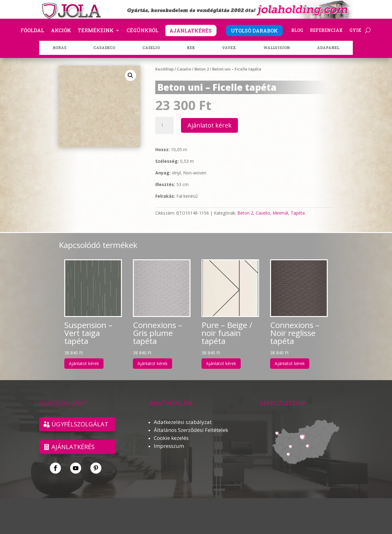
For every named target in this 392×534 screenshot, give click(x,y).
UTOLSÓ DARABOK (254, 31)
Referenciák (326, 31)
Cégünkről (142, 31)
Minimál (280, 213)
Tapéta (298, 213)
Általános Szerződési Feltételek (191, 430)
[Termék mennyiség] (164, 125)
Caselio (184, 69)
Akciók (61, 31)
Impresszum (169, 446)
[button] (130, 75)
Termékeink (96, 31)
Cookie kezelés (171, 438)
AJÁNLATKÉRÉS (190, 31)
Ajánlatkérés (73, 447)
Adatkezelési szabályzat (183, 422)
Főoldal (32, 31)
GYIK (355, 31)
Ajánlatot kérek (209, 125)
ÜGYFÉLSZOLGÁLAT (80, 424)
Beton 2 (202, 69)
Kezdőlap (164, 69)
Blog (297, 31)
